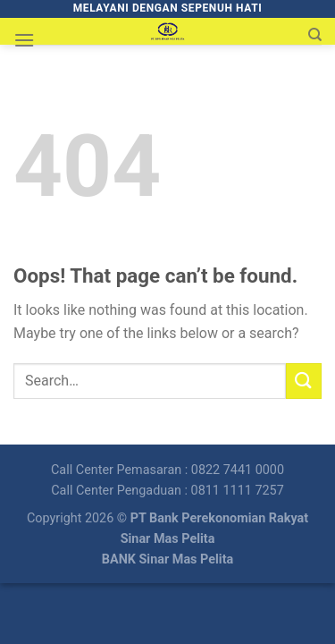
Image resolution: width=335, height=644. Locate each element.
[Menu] (24, 40)
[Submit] (304, 381)
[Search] (315, 35)
